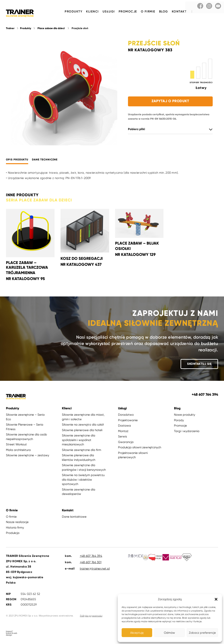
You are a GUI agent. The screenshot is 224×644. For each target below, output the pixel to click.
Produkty (74, 11)
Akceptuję (137, 633)
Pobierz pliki (137, 130)
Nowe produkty (185, 415)
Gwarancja (126, 443)
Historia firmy (15, 528)
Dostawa (124, 426)
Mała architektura (18, 451)
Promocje (128, 11)
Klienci (92, 11)
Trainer (10, 29)
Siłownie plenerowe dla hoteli (82, 431)
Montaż (123, 432)
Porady (179, 421)
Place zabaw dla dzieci (51, 29)
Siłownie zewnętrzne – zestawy (28, 456)
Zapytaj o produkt (170, 102)
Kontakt (179, 11)
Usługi (109, 11)
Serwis (123, 437)
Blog (164, 11)
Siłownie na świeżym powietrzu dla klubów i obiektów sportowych (83, 480)
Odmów (169, 633)
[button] (216, 599)
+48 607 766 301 (91, 563)
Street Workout (16, 445)
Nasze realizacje (17, 523)
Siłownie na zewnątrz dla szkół (83, 425)
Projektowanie (128, 421)
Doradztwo (126, 415)
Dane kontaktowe (74, 517)
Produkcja (13, 534)
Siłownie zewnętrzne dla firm (82, 451)
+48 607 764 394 (91, 557)
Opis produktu (17, 161)
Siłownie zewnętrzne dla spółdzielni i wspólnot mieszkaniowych (79, 441)
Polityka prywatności (91, 616)
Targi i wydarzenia (187, 432)
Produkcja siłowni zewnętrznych (140, 448)
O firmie (148, 11)
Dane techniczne (45, 161)
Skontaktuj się (199, 365)
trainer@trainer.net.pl (95, 569)
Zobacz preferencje (202, 633)
